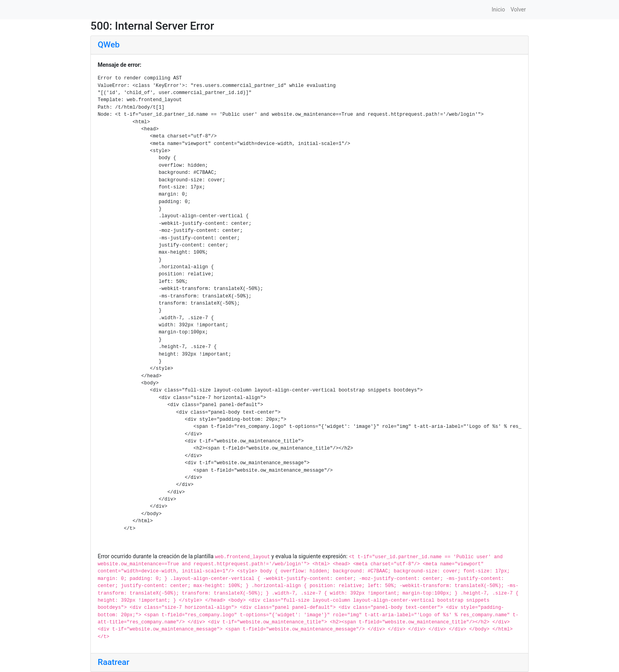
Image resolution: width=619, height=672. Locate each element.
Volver (518, 9)
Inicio (498, 9)
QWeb (109, 45)
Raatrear (114, 662)
